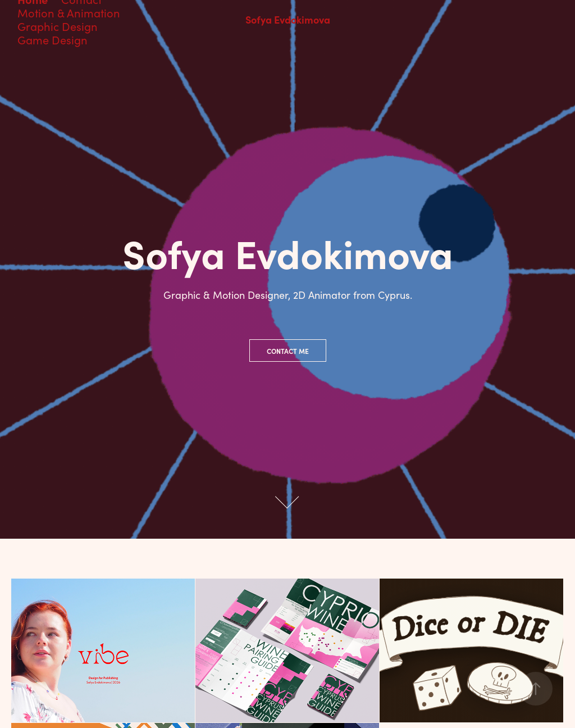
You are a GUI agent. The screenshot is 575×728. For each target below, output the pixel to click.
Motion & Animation (69, 13)
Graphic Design (58, 26)
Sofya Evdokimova (288, 19)
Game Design (53, 40)
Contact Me (288, 351)
